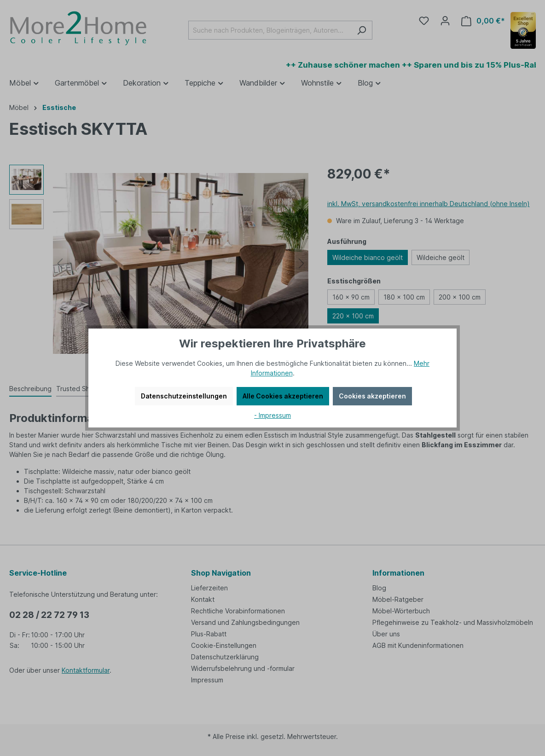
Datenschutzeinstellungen (184, 396)
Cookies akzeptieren (372, 396)
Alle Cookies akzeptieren (283, 396)
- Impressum (272, 415)
